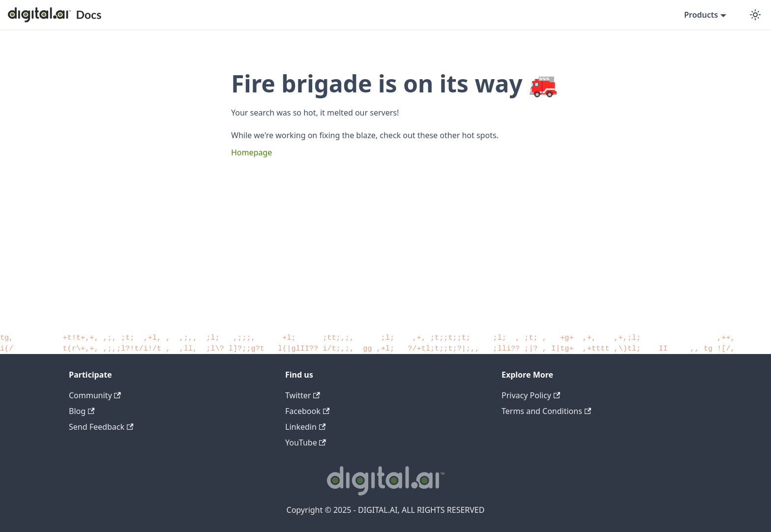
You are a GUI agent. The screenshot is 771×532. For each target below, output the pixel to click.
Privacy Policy (531, 395)
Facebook (307, 411)
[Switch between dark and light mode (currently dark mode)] (755, 15)
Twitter (303, 395)
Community (95, 395)
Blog (82, 411)
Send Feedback (101, 427)
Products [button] (701, 15)
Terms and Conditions (546, 411)
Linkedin (305, 427)
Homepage (252, 152)
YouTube (306, 443)
